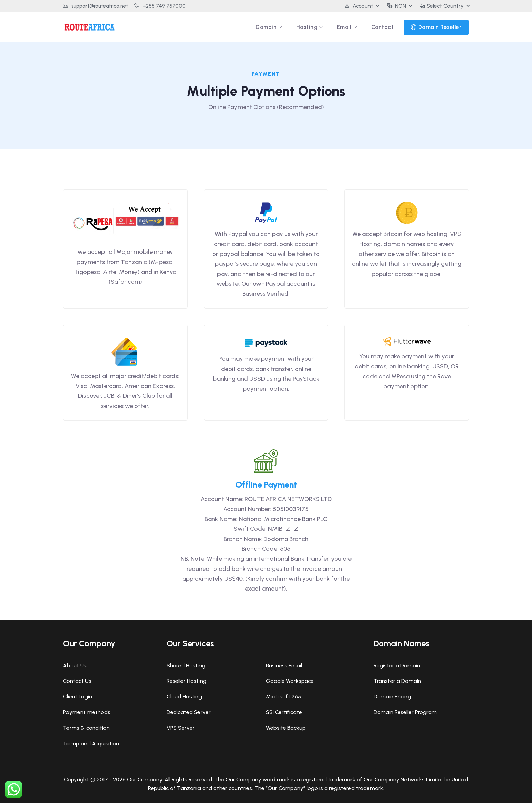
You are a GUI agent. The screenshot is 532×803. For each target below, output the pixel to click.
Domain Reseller (440, 27)
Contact (383, 27)
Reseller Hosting (186, 681)
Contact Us (77, 681)
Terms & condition (86, 728)
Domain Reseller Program (405, 712)
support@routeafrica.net (96, 6)
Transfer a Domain (397, 681)
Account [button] (359, 6)
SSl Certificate (284, 712)
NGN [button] (396, 6)
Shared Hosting (186, 665)
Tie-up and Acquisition (91, 743)
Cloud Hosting (184, 697)
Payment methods (87, 712)
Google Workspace (290, 681)
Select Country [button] (442, 6)
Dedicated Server (189, 712)
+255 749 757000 (160, 6)
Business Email (284, 665)
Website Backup (286, 728)
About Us (75, 665)
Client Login (78, 697)
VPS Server (181, 728)
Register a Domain (397, 665)
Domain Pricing (392, 697)
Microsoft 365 (283, 697)
